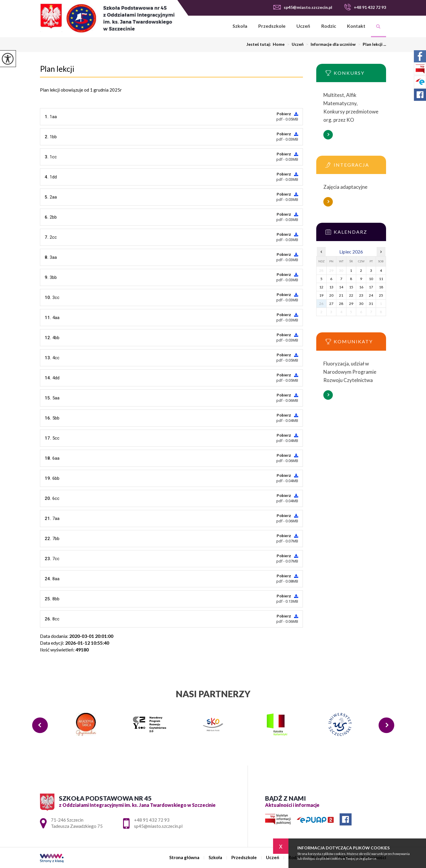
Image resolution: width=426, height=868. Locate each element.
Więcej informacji (328, 135)
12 (321, 287)
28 (341, 304)
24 (371, 295)
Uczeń (303, 26)
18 (381, 287)
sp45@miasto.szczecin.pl (303, 7)
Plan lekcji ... (371, 44)
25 (381, 295)
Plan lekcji (57, 69)
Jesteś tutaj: (260, 44)
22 (351, 295)
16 (361, 287)
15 (351, 287)
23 (361, 295)
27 (331, 304)
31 (371, 304)
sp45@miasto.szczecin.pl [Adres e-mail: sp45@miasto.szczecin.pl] (158, 826)
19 (321, 295)
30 (361, 304)
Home (279, 44)
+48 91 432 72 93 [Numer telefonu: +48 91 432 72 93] (152, 820)
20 (331, 295)
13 (331, 287)
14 (341, 287)
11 (381, 279)
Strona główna (219, 26)
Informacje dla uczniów (330, 44)
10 (371, 279)
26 (321, 304)
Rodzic (329, 26)
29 (351, 304)
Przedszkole (272, 26)
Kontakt (356, 26)
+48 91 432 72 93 (365, 7)
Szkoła (240, 26)
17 (371, 287)
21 (341, 295)
